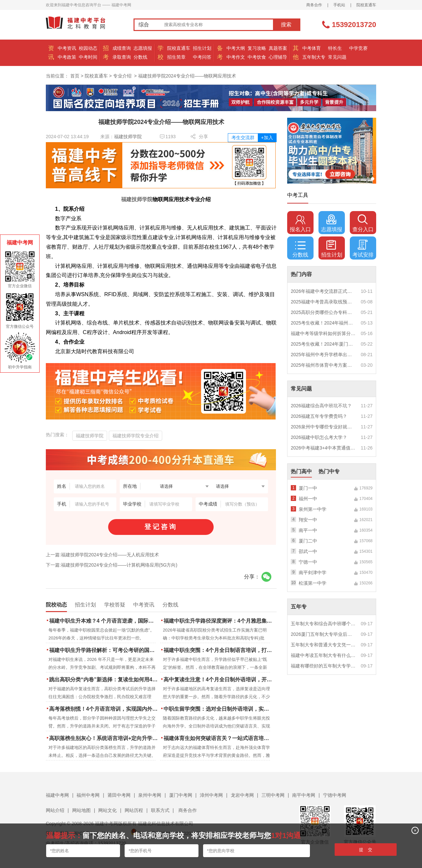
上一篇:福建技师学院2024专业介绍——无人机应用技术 (102, 555)
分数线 (140, 57)
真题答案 (278, 48)
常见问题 (337, 57)
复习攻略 (257, 48)
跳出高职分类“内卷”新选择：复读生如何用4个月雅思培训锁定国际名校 (104, 680)
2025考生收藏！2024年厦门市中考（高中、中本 (323, 344)
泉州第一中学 (313, 509)
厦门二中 (308, 541)
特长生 (335, 48)
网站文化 (107, 810)
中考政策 (67, 57)
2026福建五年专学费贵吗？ (319, 416)
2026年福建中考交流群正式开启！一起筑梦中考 (323, 291)
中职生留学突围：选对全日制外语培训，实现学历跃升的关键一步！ (218, 709)
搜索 (286, 25)
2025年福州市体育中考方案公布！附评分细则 (323, 365)
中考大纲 (236, 48)
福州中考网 (88, 795)
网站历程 (134, 810)
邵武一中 (308, 551)
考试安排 (363, 249)
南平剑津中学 (313, 573)
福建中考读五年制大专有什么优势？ (323, 655)
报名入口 (300, 223)
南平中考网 (304, 795)
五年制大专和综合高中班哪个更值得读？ (323, 624)
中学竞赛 (358, 48)
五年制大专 (314, 57)
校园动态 (88, 48)
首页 (75, 76)
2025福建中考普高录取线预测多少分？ (323, 302)
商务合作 (314, 5)
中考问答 (202, 57)
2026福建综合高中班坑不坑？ (321, 406)
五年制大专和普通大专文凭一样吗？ (323, 645)
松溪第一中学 (313, 583)
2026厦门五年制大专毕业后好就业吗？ (323, 634)
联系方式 (160, 810)
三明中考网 (273, 795)
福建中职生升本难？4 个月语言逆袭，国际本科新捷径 (104, 621)
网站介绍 (55, 810)
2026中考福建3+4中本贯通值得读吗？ (323, 448)
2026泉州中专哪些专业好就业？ (323, 427)
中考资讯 (67, 48)
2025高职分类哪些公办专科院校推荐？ (323, 312)
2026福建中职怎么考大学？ (319, 437)
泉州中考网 (150, 795)
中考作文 (236, 57)
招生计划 (202, 48)
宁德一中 (308, 562)
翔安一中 (308, 520)
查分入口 (363, 223)
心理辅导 (278, 57)
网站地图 (81, 810)
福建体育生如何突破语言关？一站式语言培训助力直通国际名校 (218, 738)
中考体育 (312, 48)
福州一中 (308, 499)
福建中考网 (57, 795)
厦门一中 (308, 488)
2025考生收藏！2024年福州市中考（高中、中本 (323, 323)
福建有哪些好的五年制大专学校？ (323, 666)
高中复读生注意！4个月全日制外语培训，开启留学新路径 (218, 680)
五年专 (299, 607)
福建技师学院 (128, 137)
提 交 (366, 850)
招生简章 (176, 57)
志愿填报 (143, 48)
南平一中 (308, 530)
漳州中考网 (211, 795)
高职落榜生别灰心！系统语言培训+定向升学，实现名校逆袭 (104, 738)
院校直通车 (366, 5)
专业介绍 (122, 76)
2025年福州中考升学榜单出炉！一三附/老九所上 (323, 355)
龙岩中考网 (242, 795)
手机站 (339, 5)
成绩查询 (122, 48)
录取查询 (122, 57)
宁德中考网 (335, 795)
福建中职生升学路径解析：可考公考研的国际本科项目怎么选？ (104, 650)
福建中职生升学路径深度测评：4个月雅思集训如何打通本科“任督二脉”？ (218, 621)
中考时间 (88, 57)
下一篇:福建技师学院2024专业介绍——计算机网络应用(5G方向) (112, 565)
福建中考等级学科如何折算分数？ (323, 333)
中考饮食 (257, 57)
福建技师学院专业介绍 (136, 436)
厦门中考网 (181, 795)
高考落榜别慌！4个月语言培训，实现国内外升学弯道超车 (104, 709)
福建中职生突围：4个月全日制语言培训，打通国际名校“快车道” (218, 650)
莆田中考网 (119, 795)
